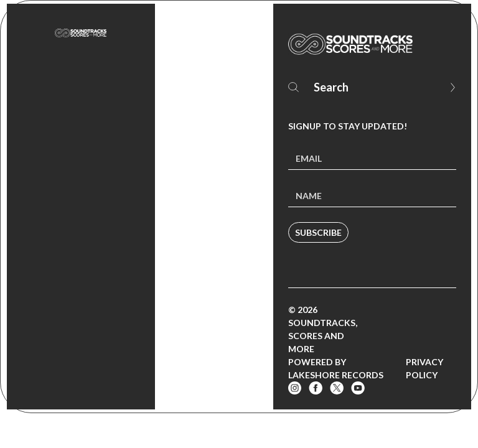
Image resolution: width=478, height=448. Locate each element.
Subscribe (318, 232)
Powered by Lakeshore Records (336, 368)
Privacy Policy (424, 368)
